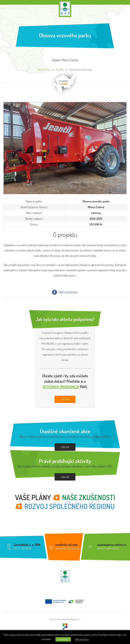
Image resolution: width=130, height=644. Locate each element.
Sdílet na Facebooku (68, 292)
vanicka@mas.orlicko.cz (112, 545)
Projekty (60, 70)
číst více (65, 400)
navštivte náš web (66, 545)
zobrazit (65, 447)
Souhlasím (63, 639)
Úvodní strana (44, 70)
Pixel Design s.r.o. (74, 620)
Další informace (83, 639)
